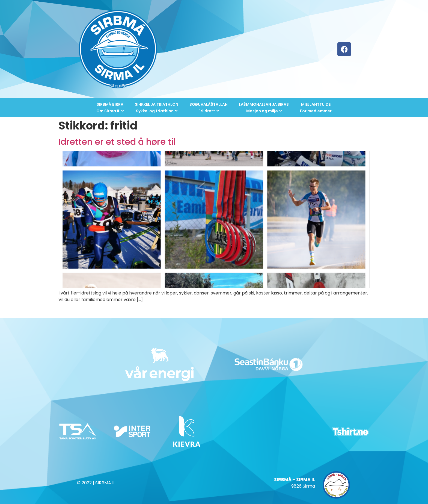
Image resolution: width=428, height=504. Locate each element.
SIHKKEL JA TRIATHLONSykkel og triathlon (157, 108)
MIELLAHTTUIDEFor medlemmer (316, 108)
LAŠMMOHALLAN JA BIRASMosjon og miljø (264, 108)
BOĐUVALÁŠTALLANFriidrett (209, 108)
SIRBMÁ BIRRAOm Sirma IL (110, 108)
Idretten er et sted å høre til (117, 142)
